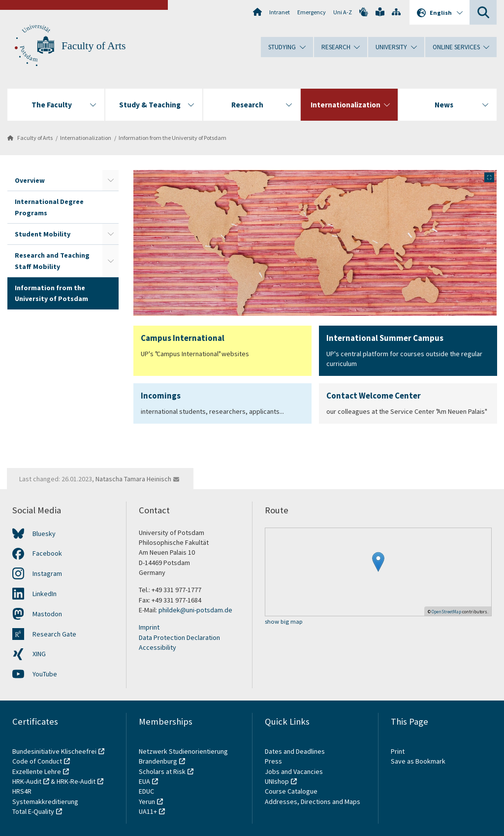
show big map (284, 622)
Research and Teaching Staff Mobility (52, 261)
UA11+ (148, 811)
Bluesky (44, 534)
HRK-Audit (27, 781)
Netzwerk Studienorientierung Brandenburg (183, 756)
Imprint (149, 627)
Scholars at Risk (162, 771)
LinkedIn (45, 594)
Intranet (280, 12)
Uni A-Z (343, 12)
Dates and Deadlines (295, 751)
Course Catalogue (291, 791)
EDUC (146, 791)
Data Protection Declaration (179, 637)
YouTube (45, 674)
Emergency (312, 12)
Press (273, 761)
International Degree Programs (49, 207)
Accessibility (157, 647)
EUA (144, 781)
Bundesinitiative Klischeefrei (54, 751)
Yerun (147, 802)
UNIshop (277, 781)
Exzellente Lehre (37, 771)
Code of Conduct (37, 761)
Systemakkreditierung (45, 802)
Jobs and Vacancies (294, 771)
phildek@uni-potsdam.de (195, 610)
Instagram (47, 573)
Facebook (47, 553)
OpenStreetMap (446, 612)
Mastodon (47, 614)
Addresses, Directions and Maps (313, 802)
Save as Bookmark (418, 761)
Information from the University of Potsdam (173, 138)
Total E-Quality (33, 811)
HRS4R (22, 791)
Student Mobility (43, 234)
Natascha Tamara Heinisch (133, 479)
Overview (30, 180)
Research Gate (54, 634)
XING (39, 654)
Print (398, 751)
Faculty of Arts (94, 46)
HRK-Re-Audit (76, 781)
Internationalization (86, 138)
